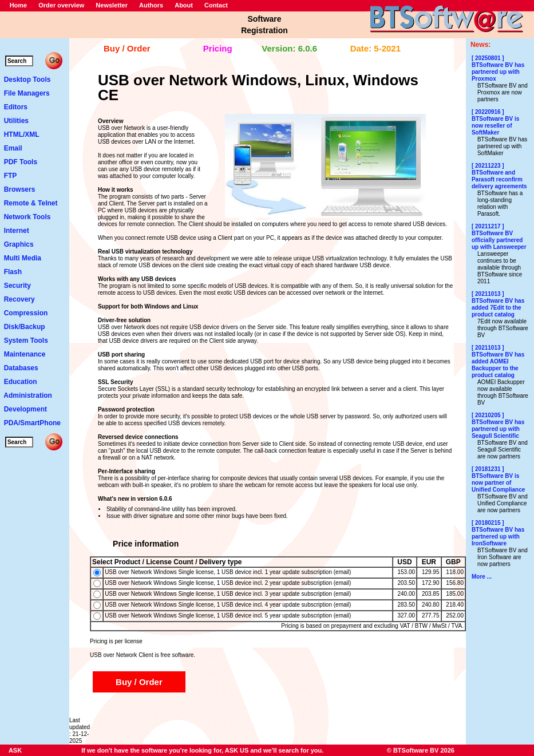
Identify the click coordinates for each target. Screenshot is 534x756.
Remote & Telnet (31, 203)
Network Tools (27, 217)
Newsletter (112, 5)
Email (13, 148)
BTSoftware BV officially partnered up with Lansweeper (499, 240)
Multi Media (23, 258)
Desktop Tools (27, 80)
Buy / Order (127, 48)
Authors (151, 5)
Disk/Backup (25, 327)
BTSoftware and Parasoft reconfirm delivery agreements (499, 179)
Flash (13, 272)
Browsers (20, 189)
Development (25, 409)
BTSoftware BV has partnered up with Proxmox (498, 72)
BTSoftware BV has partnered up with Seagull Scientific (498, 429)
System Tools (26, 341)
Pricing (218, 48)
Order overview (61, 5)
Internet (17, 231)
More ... (482, 577)
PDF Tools (21, 162)
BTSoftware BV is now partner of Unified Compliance (498, 483)
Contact (216, 5)
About (184, 5)
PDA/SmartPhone (32, 423)
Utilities (16, 121)
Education (21, 382)
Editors (16, 107)
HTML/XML (22, 134)
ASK (15, 750)
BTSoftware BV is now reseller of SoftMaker (495, 126)
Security (17, 286)
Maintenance (25, 354)
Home (19, 5)
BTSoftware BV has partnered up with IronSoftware (498, 537)
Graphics (19, 244)
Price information (146, 544)
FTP (11, 176)
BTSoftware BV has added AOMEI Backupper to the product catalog (498, 365)
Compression (26, 313)
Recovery (19, 299)
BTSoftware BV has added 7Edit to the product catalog (498, 308)
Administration (28, 395)
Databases (21, 368)
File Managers (27, 93)
